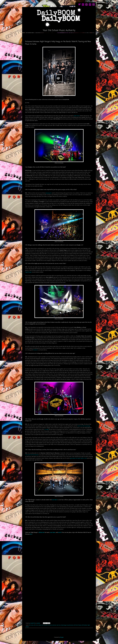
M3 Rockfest (84, 625)
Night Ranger (28, 272)
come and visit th (29, 455)
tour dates (54, 500)
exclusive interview (52, 625)
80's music (31, 625)
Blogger (62, 637)
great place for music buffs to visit (78, 458)
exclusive (46, 625)
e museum (36, 455)
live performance (70, 625)
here (31, 534)
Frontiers (35, 350)
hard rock (59, 625)
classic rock (41, 625)
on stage (47, 429)
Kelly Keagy (64, 625)
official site (42, 532)
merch (60, 532)
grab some (77, 116)
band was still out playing (84, 426)
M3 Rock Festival (78, 625)
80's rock (36, 625)
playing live (49, 193)
